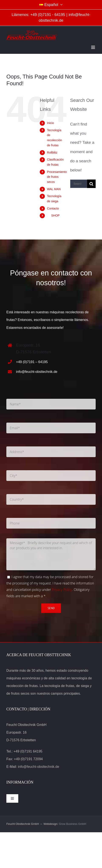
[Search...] (79, 184)
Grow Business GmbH (73, 824)
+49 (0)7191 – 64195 (32, 362)
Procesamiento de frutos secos (57, 177)
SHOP (53, 215)
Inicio (50, 123)
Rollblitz (52, 153)
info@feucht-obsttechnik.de (37, 372)
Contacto (53, 208)
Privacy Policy (62, 590)
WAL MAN (54, 189)
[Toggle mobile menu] (93, 47)
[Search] (91, 184)
